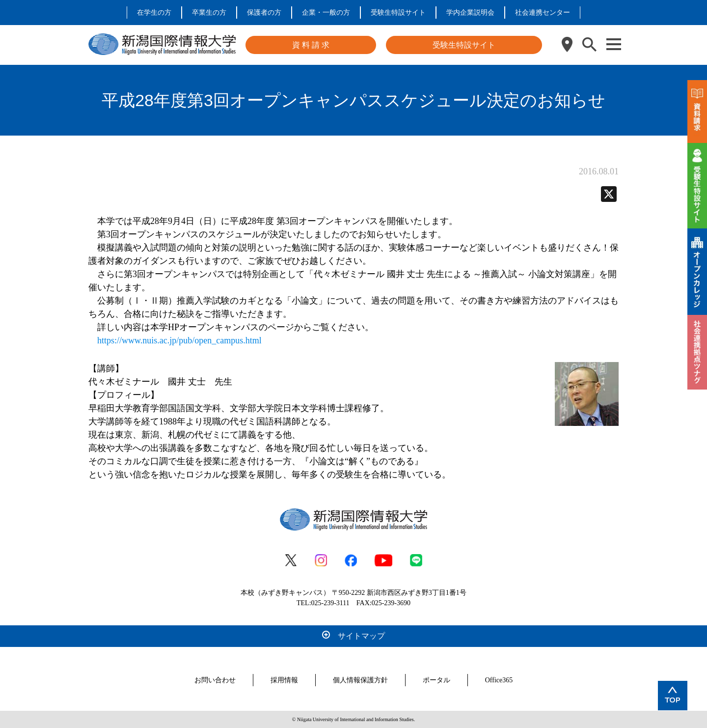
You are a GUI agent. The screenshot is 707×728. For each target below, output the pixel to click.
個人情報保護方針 (360, 680)
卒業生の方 (209, 13)
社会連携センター (543, 13)
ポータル (436, 680)
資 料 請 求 (311, 45)
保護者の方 (264, 13)
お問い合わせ (215, 680)
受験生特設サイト (398, 13)
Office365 (499, 680)
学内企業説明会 (470, 13)
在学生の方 (154, 13)
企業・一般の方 (326, 13)
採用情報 (284, 680)
